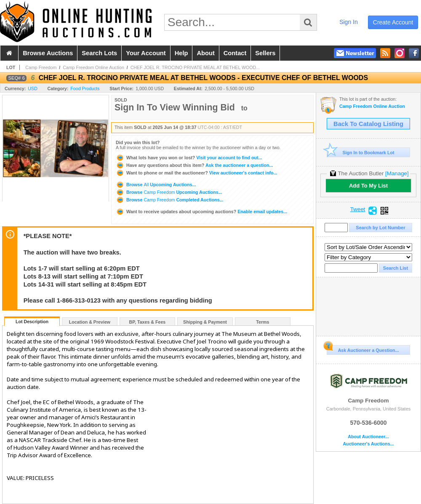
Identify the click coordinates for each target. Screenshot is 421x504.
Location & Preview (90, 322)
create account (393, 22)
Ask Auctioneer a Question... (363, 349)
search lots (99, 53)
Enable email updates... (201, 212)
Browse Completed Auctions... (170, 200)
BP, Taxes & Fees (148, 322)
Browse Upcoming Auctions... (156, 185)
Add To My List (368, 186)
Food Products (85, 88)
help (181, 53)
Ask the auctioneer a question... (194, 165)
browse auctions (48, 53)
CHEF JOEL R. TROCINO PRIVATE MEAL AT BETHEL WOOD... (195, 67)
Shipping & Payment (205, 322)
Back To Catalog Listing (368, 124)
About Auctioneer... (368, 437)
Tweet (358, 209)
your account (146, 53)
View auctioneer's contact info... (196, 173)
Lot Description (32, 322)
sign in (349, 22)
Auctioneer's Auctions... (368, 444)
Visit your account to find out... (189, 158)
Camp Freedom (41, 67)
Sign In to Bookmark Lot (361, 152)
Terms (262, 322)
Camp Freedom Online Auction (93, 67)
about (205, 53)
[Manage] (397, 173)
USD (33, 88)
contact (235, 53)
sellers (265, 53)
